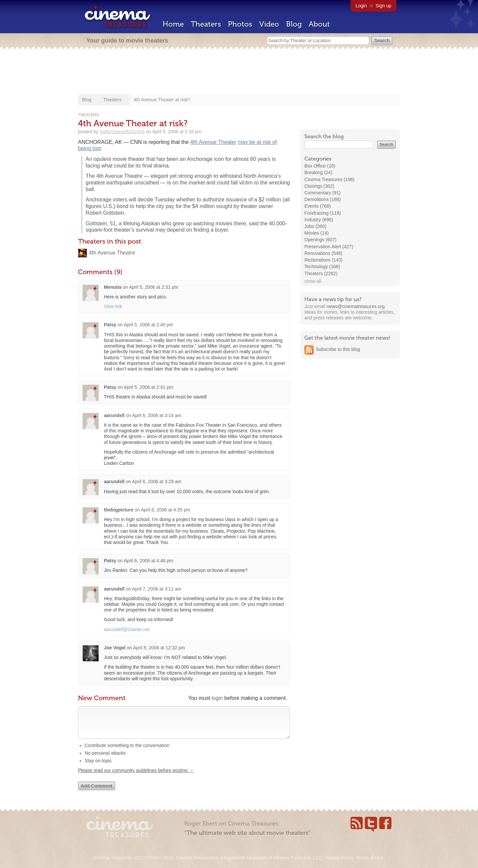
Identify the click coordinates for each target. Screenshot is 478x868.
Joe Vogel (115, 648)
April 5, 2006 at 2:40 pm (149, 325)
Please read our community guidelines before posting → (136, 777)
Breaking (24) (318, 172)
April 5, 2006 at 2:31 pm (154, 287)
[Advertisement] (239, 72)
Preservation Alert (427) (329, 247)
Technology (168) (322, 267)
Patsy (110, 325)
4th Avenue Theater (213, 142)
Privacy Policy (339, 858)
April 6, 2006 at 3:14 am (157, 415)
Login (361, 6)
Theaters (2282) (321, 273)
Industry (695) (319, 220)
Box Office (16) (320, 166)
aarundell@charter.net (127, 629)
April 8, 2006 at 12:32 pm (159, 648)
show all (313, 281)
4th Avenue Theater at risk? (162, 100)
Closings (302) (319, 186)
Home (173, 24)
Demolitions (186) (323, 199)
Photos (240, 24)
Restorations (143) (323, 260)
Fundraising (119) (323, 213)
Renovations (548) (323, 253)
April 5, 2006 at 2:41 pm (149, 387)
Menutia (113, 287)
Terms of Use (369, 858)
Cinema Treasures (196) (329, 179)
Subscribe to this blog (338, 349)
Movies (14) (317, 233)
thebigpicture (119, 510)
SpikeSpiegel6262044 (122, 132)
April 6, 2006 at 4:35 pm (165, 510)
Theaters (206, 24)
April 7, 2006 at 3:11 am (157, 589)
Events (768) (318, 206)
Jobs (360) (315, 226)
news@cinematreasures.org (356, 306)
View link (113, 306)
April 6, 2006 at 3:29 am (157, 482)
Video (269, 24)
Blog (294, 24)
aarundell (114, 415)
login (217, 698)
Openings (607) (320, 240)
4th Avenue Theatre (112, 253)
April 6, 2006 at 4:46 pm (149, 561)
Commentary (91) (322, 193)
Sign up (384, 6)
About (319, 24)
